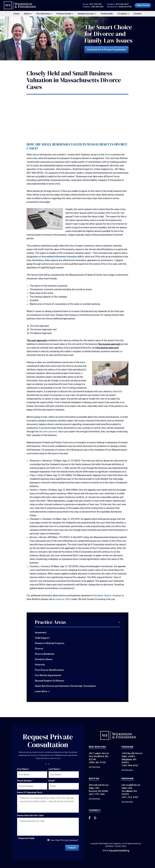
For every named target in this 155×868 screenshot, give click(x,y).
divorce (108, 155)
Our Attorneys (43, 14)
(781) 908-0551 (97, 7)
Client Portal (143, 6)
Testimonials (107, 14)
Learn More (41, 691)
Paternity (40, 665)
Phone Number (25, 781)
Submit (72, 848)
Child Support (42, 638)
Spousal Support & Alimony (49, 681)
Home (16, 14)
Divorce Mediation (45, 654)
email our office (63, 599)
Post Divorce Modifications (49, 670)
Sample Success (86, 14)
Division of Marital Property (50, 643)
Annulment (41, 633)
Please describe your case (31, 815)
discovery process (48, 432)
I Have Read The (64, 840)
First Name (23, 769)
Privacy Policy (121, 846)
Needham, (99, 595)
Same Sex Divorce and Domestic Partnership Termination (65, 686)
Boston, (108, 595)
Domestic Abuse (44, 659)
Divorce (39, 649)
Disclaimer (109, 846)
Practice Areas (64, 14)
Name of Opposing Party (30, 792)
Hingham (117, 595)
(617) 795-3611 (96, 4)
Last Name (55, 769)
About (27, 14)
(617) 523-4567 (122, 4)
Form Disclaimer (71, 840)
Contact (138, 14)
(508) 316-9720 (125, 7)
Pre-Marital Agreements (48, 675)
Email (52, 781)
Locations (122, 14)
